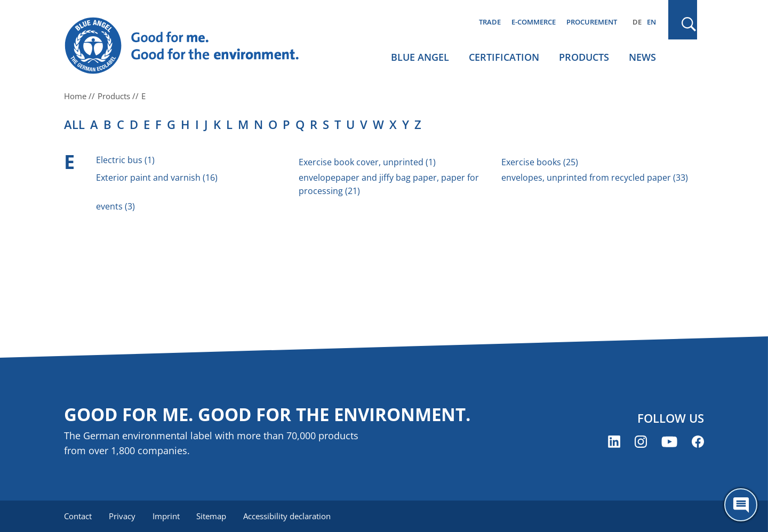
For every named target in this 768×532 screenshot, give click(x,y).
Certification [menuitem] (504, 57)
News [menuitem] (642, 57)
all (74, 124)
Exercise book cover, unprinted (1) (367, 162)
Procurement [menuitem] (592, 22)
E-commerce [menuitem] (534, 22)
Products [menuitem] (584, 57)
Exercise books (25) (540, 162)
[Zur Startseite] (192, 46)
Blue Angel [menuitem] (420, 57)
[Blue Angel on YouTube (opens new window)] (669, 442)
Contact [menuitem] (78, 516)
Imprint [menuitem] (166, 516)
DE (637, 22)
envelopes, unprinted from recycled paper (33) (595, 178)
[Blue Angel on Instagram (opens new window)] (641, 442)
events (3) (115, 206)
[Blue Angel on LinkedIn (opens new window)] (614, 442)
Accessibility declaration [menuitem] (287, 516)
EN (651, 22)
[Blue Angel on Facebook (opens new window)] (698, 442)
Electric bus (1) (125, 160)
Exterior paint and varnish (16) (157, 178)
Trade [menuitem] (490, 22)
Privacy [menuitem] (122, 516)
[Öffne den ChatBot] (741, 505)
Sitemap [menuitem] (212, 516)
